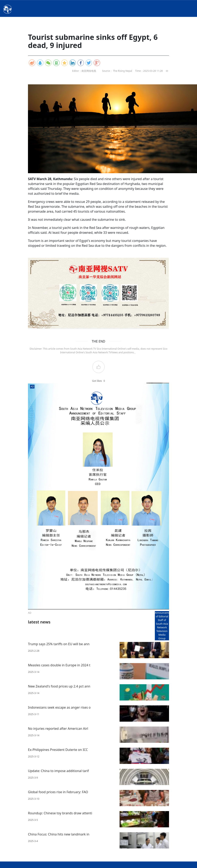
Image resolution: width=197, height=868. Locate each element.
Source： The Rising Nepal (117, 71)
